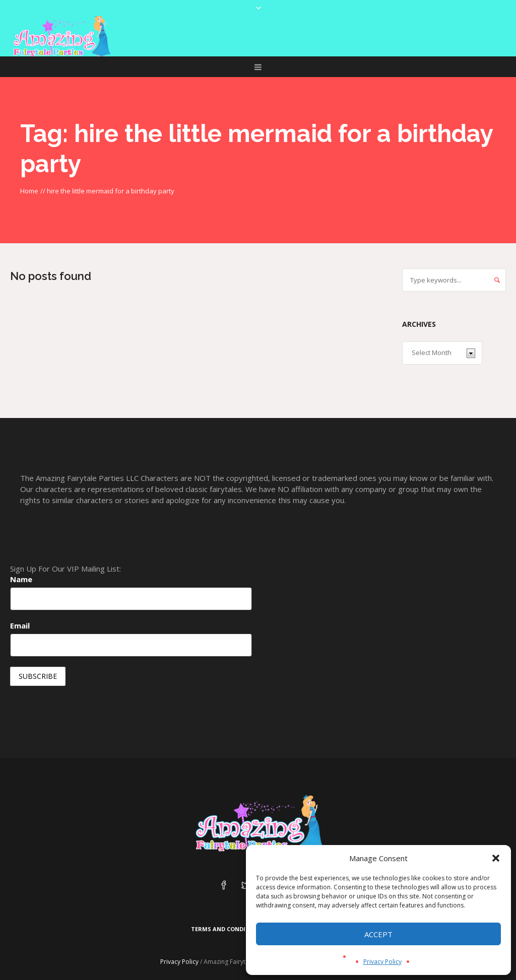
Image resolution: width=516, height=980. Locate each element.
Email (20, 625)
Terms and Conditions (228, 929)
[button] (496, 858)
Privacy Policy (382, 962)
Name (21, 579)
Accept (378, 934)
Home (29, 191)
